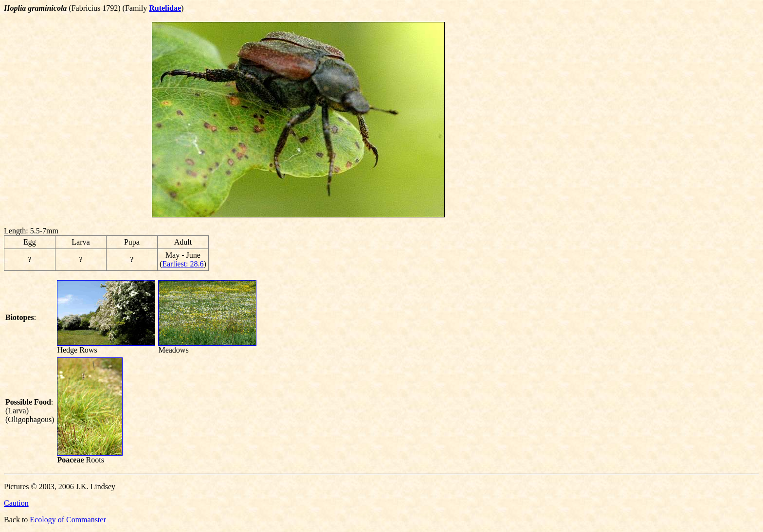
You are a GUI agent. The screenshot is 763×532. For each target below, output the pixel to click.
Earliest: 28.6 (183, 264)
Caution (16, 503)
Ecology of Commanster (68, 520)
